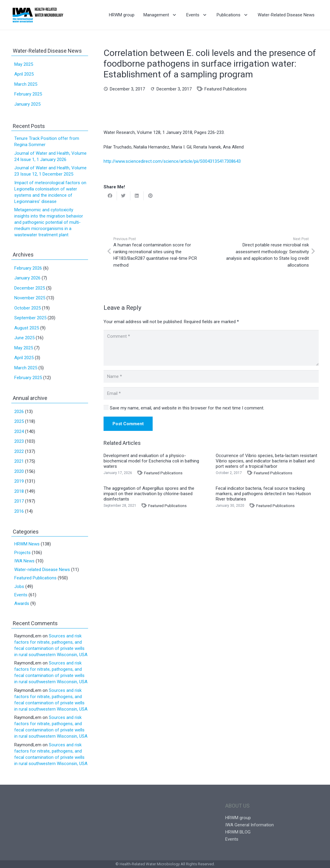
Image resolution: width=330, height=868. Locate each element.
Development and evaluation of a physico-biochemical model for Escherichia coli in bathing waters (151, 461)
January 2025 (27, 104)
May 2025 (24, 64)
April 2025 (24, 74)
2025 (19, 421)
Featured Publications (226, 89)
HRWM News (27, 544)
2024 (19, 431)
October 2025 (28, 308)
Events (21, 595)
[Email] (211, 393)
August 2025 (27, 328)
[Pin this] (150, 196)
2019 (19, 481)
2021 (19, 461)
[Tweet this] (124, 196)
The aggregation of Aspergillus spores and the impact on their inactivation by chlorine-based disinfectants (149, 494)
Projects (22, 553)
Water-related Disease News (42, 570)
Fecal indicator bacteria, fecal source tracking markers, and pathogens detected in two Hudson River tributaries (263, 494)
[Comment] (211, 348)
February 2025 (28, 94)
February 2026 (28, 268)
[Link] (38, 15)
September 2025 (30, 318)
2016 (19, 511)
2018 (19, 491)
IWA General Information (250, 825)
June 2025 (24, 338)
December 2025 (30, 288)
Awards (22, 603)
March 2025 (26, 84)
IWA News (24, 561)
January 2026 (27, 278)
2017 (19, 501)
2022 (19, 451)
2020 (19, 471)
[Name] (211, 376)
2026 (19, 412)
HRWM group (238, 818)
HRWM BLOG (238, 832)
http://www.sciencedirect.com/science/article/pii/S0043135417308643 (172, 161)
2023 (19, 441)
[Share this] (110, 196)
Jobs (19, 587)
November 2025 (30, 298)
